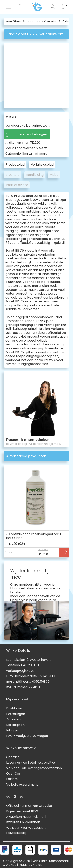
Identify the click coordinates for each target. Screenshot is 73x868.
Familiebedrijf (16, 833)
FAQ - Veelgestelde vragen (27, 736)
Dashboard (15, 708)
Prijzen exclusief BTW (22, 811)
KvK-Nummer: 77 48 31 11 (25, 687)
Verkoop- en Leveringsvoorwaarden (34, 768)
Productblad (15, 165)
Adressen (13, 719)
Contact (13, 757)
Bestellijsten (15, 725)
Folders (12, 779)
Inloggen (13, 730)
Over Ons (13, 774)
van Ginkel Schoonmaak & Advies (32, 22)
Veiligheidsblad (42, 165)
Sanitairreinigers (35, 154)
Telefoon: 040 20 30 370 (24, 665)
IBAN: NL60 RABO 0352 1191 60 (28, 682)
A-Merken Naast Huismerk (26, 817)
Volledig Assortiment (22, 785)
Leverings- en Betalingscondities (31, 763)
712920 (35, 143)
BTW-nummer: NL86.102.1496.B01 (31, 676)
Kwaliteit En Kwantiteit (23, 822)
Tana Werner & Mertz (31, 148)
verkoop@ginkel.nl (20, 671)
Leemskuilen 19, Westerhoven (28, 660)
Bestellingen (16, 714)
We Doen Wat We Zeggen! (26, 828)
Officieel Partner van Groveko (29, 806)
